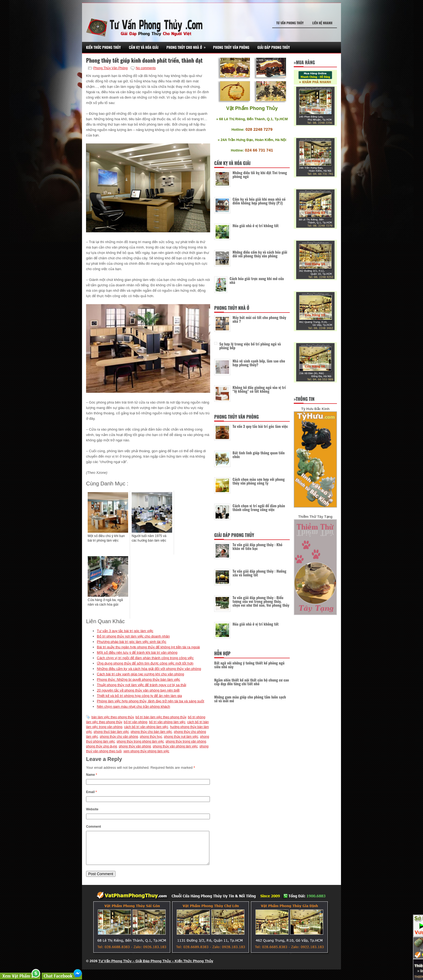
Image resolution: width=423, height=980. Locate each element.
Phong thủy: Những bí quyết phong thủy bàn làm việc (139, 679)
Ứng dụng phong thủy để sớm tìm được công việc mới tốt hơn (145, 663)
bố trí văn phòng (136, 722)
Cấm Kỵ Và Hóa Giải (144, 47)
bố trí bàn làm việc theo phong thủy (161, 717)
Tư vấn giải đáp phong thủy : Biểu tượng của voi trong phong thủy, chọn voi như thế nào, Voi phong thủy (261, 601)
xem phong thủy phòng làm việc (146, 751)
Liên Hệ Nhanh (322, 23)
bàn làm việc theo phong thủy (113, 717)
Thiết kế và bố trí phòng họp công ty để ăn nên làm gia (139, 696)
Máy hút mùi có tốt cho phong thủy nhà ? (259, 319)
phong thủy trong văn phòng (186, 741)
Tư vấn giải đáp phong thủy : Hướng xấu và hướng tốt (259, 573)
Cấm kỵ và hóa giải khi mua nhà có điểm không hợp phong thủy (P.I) (259, 201)
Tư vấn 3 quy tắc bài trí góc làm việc (125, 631)
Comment (93, 827)
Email (91, 792)
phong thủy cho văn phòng (119, 737)
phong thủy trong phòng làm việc (140, 741)
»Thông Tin (304, 399)
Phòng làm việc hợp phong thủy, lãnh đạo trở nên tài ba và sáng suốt (151, 701)
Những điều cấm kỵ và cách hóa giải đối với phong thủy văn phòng (149, 669)
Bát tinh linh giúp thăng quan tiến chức (259, 454)
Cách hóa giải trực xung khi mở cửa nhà (257, 280)
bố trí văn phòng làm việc (167, 722)
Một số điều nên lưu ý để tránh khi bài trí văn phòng (137, 652)
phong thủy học (151, 737)
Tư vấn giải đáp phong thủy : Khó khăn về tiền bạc (257, 546)
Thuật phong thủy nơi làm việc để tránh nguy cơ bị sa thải (141, 685)
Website (92, 809)
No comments (146, 68)
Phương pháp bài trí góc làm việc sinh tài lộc (132, 642)
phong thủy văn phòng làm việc (175, 746)
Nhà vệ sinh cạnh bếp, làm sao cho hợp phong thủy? (259, 363)
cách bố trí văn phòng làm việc (146, 727)
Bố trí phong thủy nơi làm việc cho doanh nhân (133, 636)
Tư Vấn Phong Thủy (290, 23)
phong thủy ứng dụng (102, 746)
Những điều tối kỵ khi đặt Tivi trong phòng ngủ (260, 174)
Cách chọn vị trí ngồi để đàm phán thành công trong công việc (145, 658)
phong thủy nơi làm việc (181, 737)
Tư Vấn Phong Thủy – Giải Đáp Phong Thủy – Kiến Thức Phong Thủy (156, 967)
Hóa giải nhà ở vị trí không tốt (256, 225)
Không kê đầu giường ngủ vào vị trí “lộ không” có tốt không (259, 389)
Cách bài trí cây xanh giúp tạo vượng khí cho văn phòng (140, 674)
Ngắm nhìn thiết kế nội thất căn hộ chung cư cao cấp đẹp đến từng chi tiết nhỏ (252, 682)
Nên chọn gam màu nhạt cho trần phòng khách (133, 707)
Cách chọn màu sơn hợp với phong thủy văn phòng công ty (259, 481)
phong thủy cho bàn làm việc (151, 732)
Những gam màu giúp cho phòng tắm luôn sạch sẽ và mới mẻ (250, 699)
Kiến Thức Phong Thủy (103, 47)
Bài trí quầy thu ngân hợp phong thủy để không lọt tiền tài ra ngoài (148, 647)
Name (92, 775)
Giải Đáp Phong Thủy (274, 47)
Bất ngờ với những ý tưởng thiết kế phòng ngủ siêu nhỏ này (249, 665)
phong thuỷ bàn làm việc (111, 732)
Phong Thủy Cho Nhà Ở (188, 46)
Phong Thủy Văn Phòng (231, 47)
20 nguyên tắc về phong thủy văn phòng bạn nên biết (138, 690)
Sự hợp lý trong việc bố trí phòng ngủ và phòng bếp (250, 346)
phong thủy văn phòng (135, 746)
